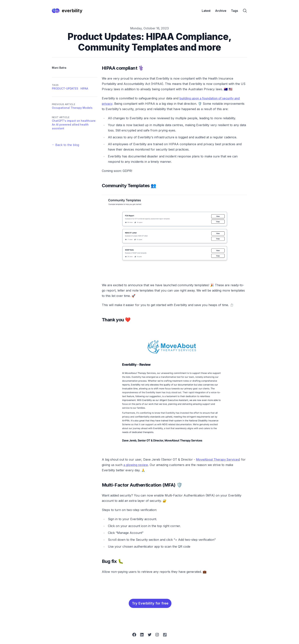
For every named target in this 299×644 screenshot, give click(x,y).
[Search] (245, 11)
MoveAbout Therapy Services (218, 459)
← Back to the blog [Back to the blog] (66, 145)
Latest (206, 11)
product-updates (65, 88)
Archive (221, 11)
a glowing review (136, 465)
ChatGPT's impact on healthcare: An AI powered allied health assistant (74, 125)
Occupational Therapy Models (72, 108)
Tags (234, 11)
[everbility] (67, 11)
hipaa (84, 88)
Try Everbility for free (150, 603)
